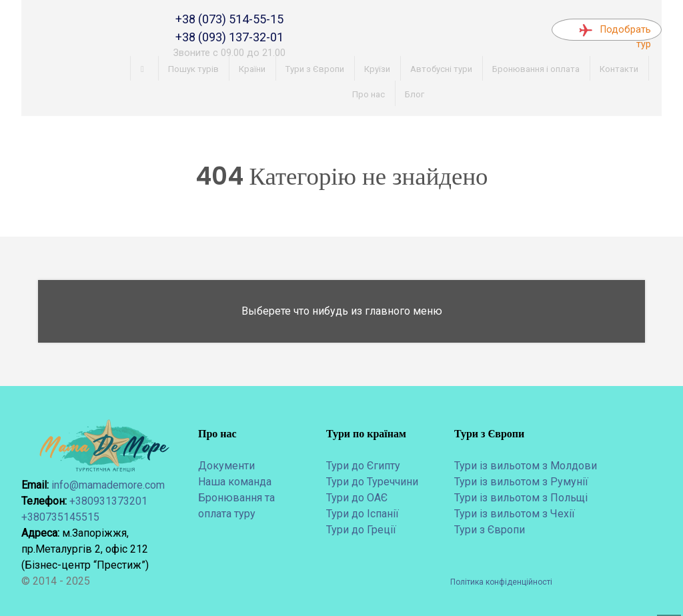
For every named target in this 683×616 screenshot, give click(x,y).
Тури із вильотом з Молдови (526, 466)
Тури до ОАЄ (357, 498)
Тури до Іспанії (363, 514)
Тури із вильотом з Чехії (515, 514)
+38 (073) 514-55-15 (229, 19)
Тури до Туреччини (372, 482)
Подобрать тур (615, 32)
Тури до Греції (361, 530)
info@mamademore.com (108, 485)
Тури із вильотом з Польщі (521, 498)
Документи (226, 466)
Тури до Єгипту (363, 466)
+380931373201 (108, 501)
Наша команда (235, 482)
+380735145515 (60, 517)
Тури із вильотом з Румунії (521, 482)
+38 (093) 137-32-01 (229, 37)
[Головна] (144, 69)
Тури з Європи (490, 530)
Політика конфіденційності (501, 582)
